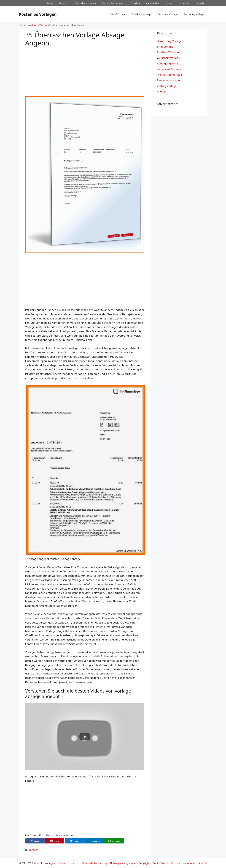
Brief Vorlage (118, 14)
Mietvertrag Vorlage (169, 75)
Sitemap (169, 3)
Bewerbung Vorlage (169, 41)
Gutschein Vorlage (168, 14)
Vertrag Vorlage (167, 86)
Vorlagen (43, 25)
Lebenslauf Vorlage (169, 69)
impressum (185, 3)
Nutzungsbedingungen (113, 3)
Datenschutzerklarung (85, 3)
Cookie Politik (153, 3)
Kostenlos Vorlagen (38, 14)
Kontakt (200, 3)
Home (50, 3)
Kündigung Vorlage (169, 63)
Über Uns (64, 3)
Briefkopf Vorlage (141, 14)
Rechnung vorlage (194, 14)
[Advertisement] (85, 69)
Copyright (135, 3)
